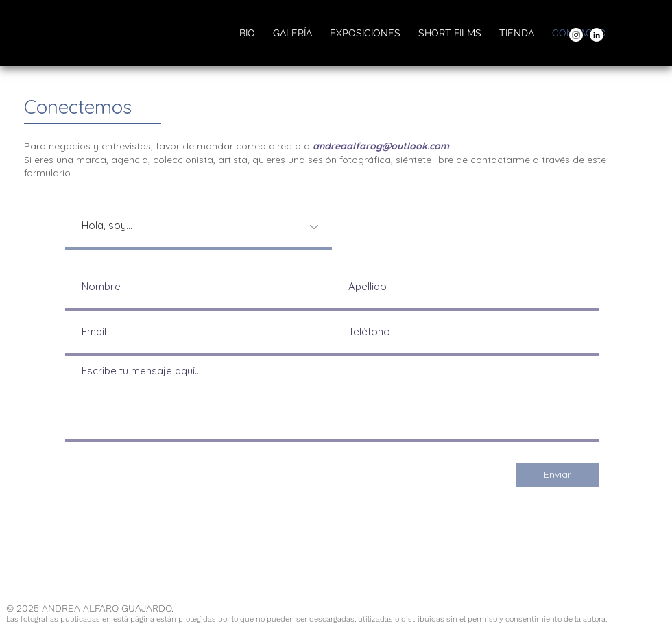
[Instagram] (576, 35)
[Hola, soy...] (199, 227)
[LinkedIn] (597, 35)
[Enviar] (557, 475)
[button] (292, 33)
